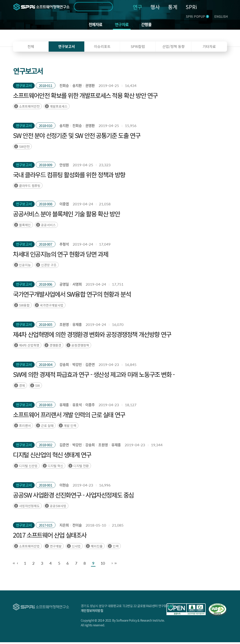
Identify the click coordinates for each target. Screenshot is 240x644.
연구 (137, 7)
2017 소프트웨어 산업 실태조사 (50, 537)
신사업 (76, 548)
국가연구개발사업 (52, 307)
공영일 (64, 286)
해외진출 (97, 548)
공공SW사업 (58, 508)
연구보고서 (24, 87)
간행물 (149, 26)
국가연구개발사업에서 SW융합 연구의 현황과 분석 (72, 296)
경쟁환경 (55, 347)
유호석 (77, 407)
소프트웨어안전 (29, 108)
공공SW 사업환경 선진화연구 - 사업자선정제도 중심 (73, 497)
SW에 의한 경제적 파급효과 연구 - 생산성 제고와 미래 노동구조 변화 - (94, 376)
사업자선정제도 (29, 508)
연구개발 (56, 548)
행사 (155, 7)
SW (37, 387)
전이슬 (77, 527)
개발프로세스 (59, 108)
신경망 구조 (49, 267)
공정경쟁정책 (80, 347)
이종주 (90, 407)
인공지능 (25, 267)
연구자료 (122, 26)
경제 (22, 387)
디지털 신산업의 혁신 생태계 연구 (52, 456)
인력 (116, 548)
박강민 (77, 366)
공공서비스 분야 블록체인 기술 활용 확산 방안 (66, 216)
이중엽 (64, 206)
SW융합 (24, 307)
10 (148, 565)
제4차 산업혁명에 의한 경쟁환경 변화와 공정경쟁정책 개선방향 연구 (92, 336)
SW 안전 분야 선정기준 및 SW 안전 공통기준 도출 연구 (77, 137)
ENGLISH (221, 16)
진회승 (64, 87)
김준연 (90, 366)
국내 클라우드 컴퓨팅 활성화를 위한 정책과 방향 (69, 176)
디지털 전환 (81, 467)
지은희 (64, 527)
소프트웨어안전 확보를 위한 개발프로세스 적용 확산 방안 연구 (85, 97)
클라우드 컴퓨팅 (30, 188)
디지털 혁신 (55, 467)
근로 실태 (47, 427)
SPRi (191, 7)
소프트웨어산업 (29, 548)
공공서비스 (48, 227)
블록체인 (25, 227)
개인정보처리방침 (92, 612)
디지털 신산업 (28, 467)
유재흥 (77, 326)
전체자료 (94, 26)
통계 (173, 7)
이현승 (64, 487)
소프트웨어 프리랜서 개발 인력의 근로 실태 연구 (69, 416)
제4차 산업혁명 (29, 347)
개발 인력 (70, 427)
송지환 (77, 87)
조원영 (64, 326)
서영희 (77, 286)
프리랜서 (25, 427)
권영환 (90, 87)
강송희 (64, 366)
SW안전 (24, 148)
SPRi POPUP (197, 16)
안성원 (64, 167)
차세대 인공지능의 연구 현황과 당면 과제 (60, 256)
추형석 (64, 246)
